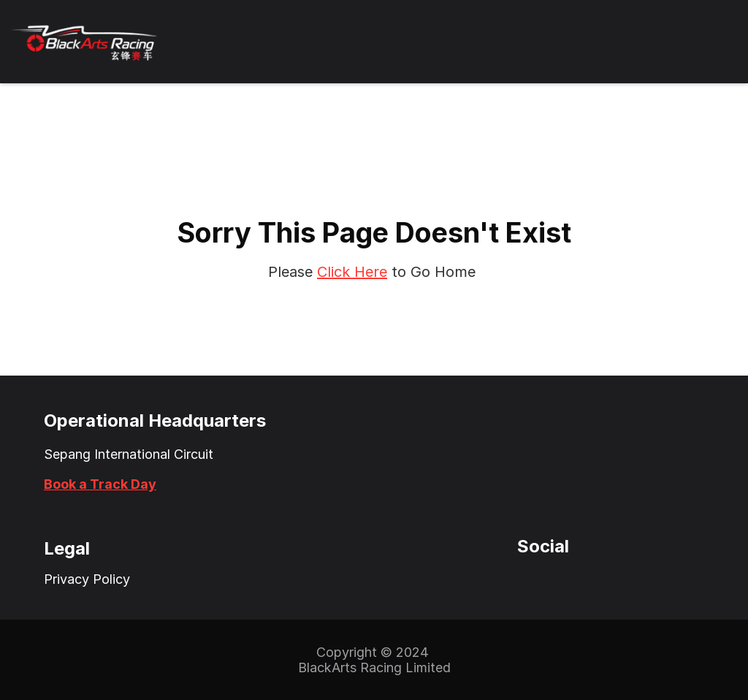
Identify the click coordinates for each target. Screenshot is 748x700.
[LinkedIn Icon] (587, 579)
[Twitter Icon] (499, 579)
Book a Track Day (100, 484)
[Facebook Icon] (557, 579)
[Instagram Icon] (528, 579)
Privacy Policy (87, 579)
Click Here (352, 272)
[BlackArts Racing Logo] (85, 42)
